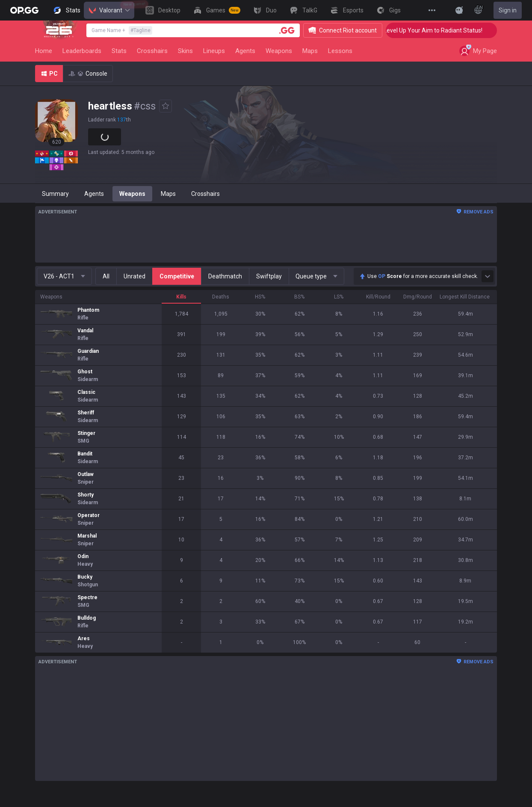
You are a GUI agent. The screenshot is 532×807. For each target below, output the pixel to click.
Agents (245, 51)
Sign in (508, 10)
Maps (310, 51)
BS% (299, 297)
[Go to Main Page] (24, 10)
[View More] (432, 10)
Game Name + (122, 30)
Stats (119, 51)
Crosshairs (152, 51)
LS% (339, 297)
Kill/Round (378, 297)
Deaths (221, 297)
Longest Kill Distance (465, 297)
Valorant (109, 10)
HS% (260, 297)
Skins (185, 51)
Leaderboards (82, 51)
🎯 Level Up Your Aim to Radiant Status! (441, 30)
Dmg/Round (418, 297)
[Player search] (287, 30)
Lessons (340, 51)
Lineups (214, 51)
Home (44, 51)
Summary (55, 194)
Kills (181, 297)
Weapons (279, 51)
